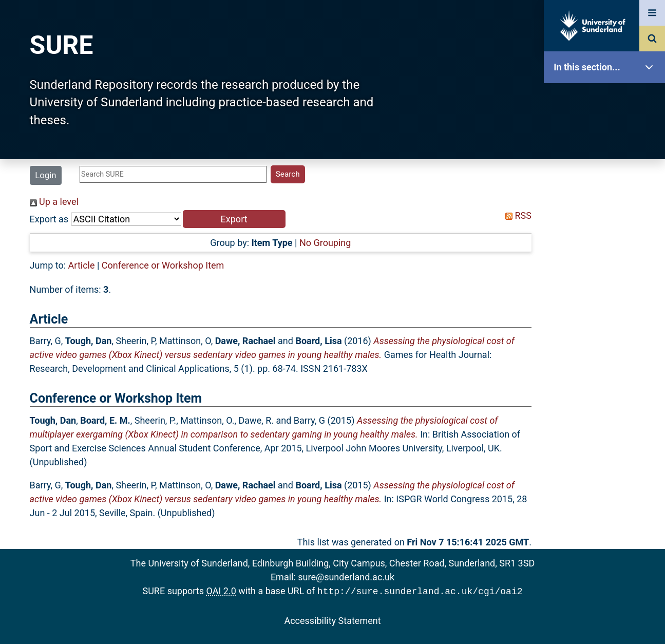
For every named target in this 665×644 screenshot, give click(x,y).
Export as (49, 219)
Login (45, 175)
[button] (234, 219)
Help (607, 360)
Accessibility (607, 393)
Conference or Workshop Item (163, 265)
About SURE (607, 165)
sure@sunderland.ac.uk (346, 577)
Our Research (607, 132)
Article (82, 265)
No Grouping (325, 243)
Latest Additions (607, 262)
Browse (607, 197)
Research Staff (607, 327)
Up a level (54, 202)
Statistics (607, 295)
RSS (516, 215)
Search (607, 230)
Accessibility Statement (332, 620)
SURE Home (607, 100)
